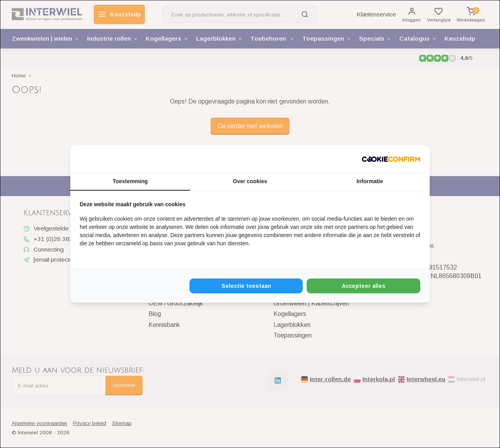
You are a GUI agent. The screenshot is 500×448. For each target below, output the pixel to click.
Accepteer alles (364, 286)
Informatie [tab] (370, 181)
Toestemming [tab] (130, 181)
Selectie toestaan (246, 286)
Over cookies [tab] (250, 181)
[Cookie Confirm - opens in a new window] (391, 159)
